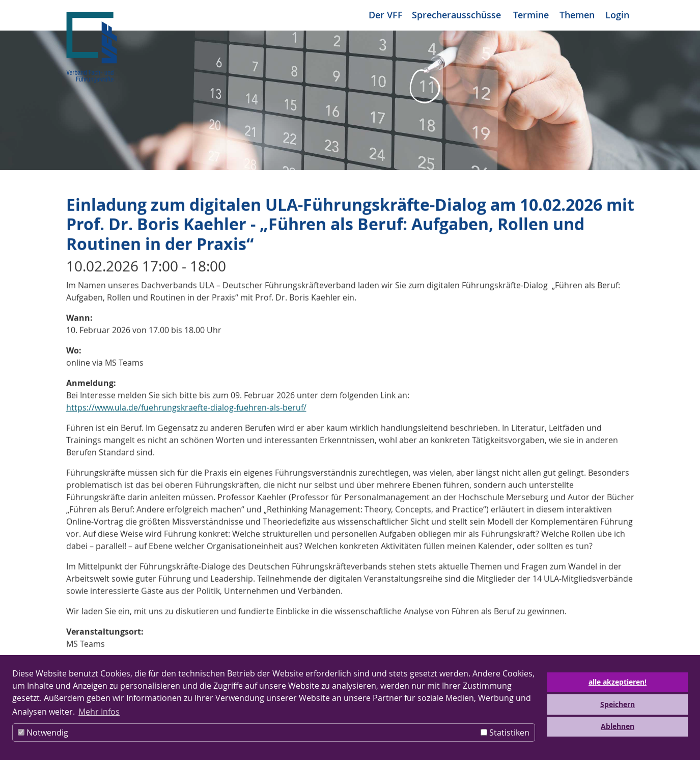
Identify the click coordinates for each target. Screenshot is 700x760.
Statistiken (505, 732)
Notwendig (43, 732)
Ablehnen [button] (618, 726)
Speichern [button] (618, 704)
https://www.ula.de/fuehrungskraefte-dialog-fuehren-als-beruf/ (186, 409)
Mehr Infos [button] (99, 712)
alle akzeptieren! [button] (618, 682)
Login (617, 15)
